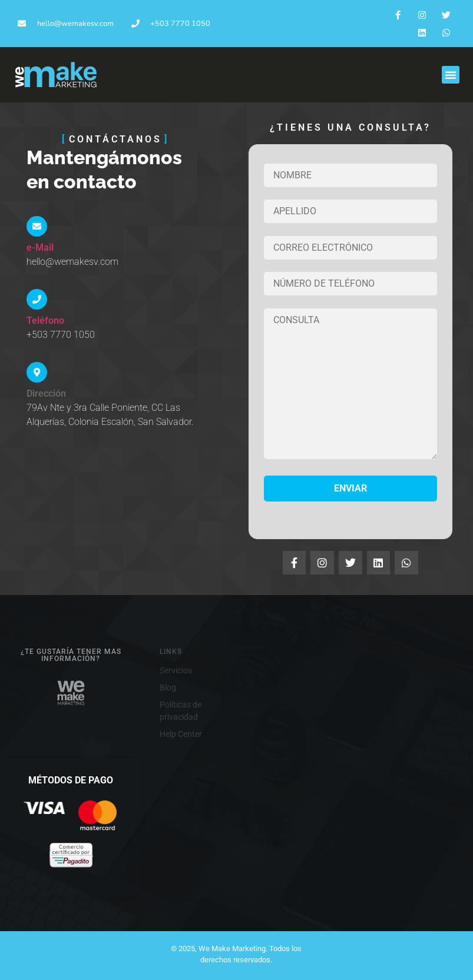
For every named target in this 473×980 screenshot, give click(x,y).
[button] (451, 75)
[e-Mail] (37, 226)
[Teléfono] (37, 299)
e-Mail (40, 248)
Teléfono (45, 320)
